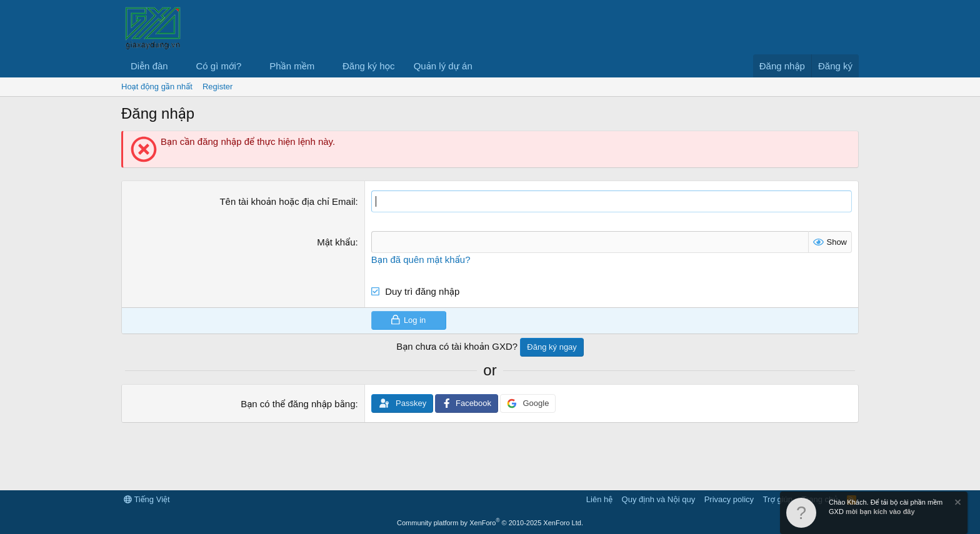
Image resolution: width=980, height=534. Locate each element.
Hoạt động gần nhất (157, 87)
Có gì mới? (219, 66)
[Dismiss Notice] (957, 504)
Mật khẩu (336, 242)
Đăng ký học (369, 66)
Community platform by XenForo (490, 523)
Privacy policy (729, 499)
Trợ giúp (778, 499)
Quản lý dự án (443, 66)
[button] (178, 66)
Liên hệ (599, 499)
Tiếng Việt (147, 499)
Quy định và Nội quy (659, 499)
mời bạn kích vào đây (880, 512)
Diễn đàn (149, 66)
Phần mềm (292, 66)
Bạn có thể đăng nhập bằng (298, 404)
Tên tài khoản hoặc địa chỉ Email (287, 201)
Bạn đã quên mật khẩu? (421, 260)
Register (217, 87)
